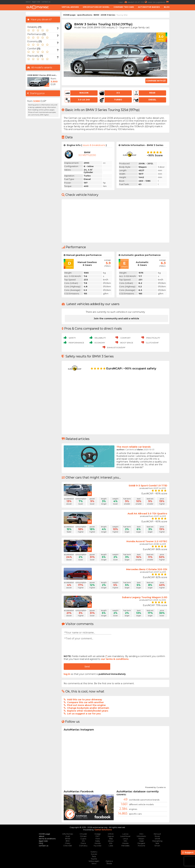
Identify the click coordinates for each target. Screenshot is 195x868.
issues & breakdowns (94, 145)
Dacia (83, 843)
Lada (111, 846)
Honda (98, 843)
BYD (68, 841)
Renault (157, 834)
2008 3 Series (108, 15)
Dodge (98, 834)
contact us (46, 2)
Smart (157, 846)
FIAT (98, 836)
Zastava (109, 861)
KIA (111, 843)
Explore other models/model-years (88, 711)
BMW (96, 15)
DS (83, 841)
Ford (98, 839)
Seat (157, 843)
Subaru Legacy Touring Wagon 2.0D (145, 597)
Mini (141, 834)
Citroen (83, 836)
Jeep (111, 839)
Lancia (125, 834)
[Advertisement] (183, 59)
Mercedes (125, 846)
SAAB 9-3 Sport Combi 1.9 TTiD (148, 485)
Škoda (109, 863)
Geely (98, 841)
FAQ (41, 843)
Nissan (141, 839)
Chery (68, 843)
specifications (85, 15)
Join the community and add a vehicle (116, 319)
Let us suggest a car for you (84, 714)
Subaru (94, 852)
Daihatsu (83, 846)
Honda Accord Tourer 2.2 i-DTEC (147, 541)
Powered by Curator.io (155, 787)
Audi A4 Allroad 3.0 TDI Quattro (147, 513)
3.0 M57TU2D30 (87, 155)
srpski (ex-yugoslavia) (159, 2)
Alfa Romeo (68, 834)
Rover (157, 836)
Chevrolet (68, 846)
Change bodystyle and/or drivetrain (88, 708)
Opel (141, 841)
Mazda (125, 843)
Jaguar (111, 836)
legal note (36, 2)
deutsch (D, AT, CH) (138, 2)
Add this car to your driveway (85, 700)
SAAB (157, 839)
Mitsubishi (141, 836)
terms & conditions (47, 839)
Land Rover (125, 836)
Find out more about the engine (86, 705)
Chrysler (83, 834)
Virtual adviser (70, 7)
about (28, 2)
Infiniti (111, 834)
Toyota (94, 859)
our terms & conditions (115, 659)
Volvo (94, 863)
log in (67, 674)
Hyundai (97, 846)
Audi (68, 836)
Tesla (94, 856)
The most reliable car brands (134, 447)
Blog (167, 7)
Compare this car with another (85, 702)
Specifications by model (96, 7)
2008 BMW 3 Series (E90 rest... (42, 75)
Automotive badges (149, 7)
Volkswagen (94, 861)
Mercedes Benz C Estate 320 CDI (147, 569)
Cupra (83, 839)
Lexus (125, 839)
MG (125, 841)
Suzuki (94, 854)
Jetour (111, 841)
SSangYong (157, 841)
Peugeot (141, 843)
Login (123, 2)
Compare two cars (124, 7)
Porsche (141, 846)
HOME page (69, 15)
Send (87, 667)
